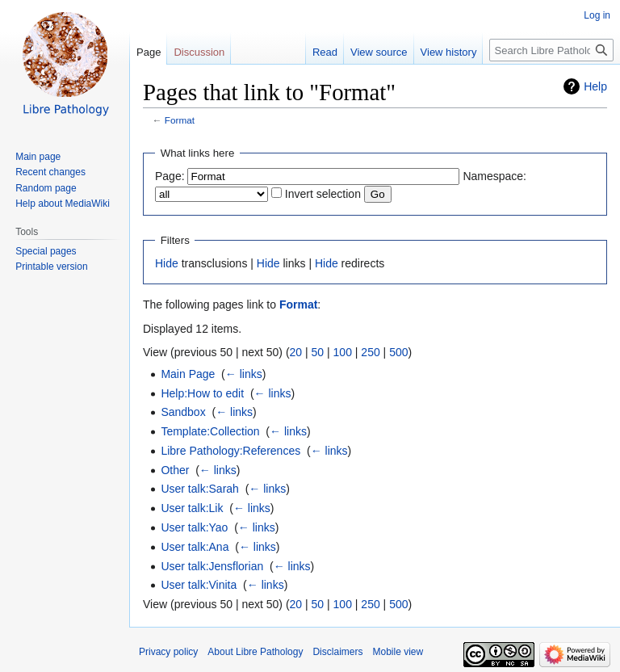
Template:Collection (210, 431)
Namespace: (494, 176)
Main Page (188, 374)
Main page (38, 157)
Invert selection (323, 194)
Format (180, 120)
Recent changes (50, 172)
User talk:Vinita (199, 585)
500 (398, 352)
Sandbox (183, 412)
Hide (167, 263)
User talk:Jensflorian (212, 566)
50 (318, 352)
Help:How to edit (202, 393)
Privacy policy (168, 652)
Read (325, 52)
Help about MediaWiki (63, 204)
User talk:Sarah (199, 489)
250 (370, 352)
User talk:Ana (195, 547)
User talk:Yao (194, 527)
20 (296, 352)
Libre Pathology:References (230, 451)
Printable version (51, 267)
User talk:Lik (192, 508)
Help (595, 86)
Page (149, 52)
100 (343, 352)
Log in (597, 15)
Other (175, 470)
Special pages (46, 251)
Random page (46, 188)
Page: (170, 176)
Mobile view (398, 652)
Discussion (199, 52)
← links (244, 374)
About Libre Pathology (255, 652)
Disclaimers (337, 652)
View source (379, 52)
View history (449, 52)
